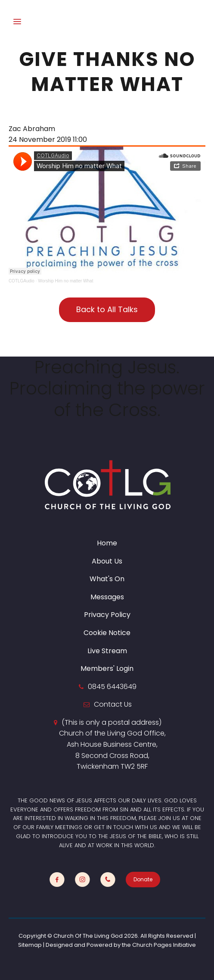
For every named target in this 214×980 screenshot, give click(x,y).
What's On (107, 579)
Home (107, 543)
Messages (107, 597)
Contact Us (113, 704)
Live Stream (107, 651)
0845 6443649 (112, 687)
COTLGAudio (22, 281)
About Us (107, 561)
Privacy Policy (107, 615)
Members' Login (107, 668)
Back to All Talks (107, 309)
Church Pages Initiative (164, 945)
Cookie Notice (107, 633)
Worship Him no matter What (65, 281)
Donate (143, 879)
